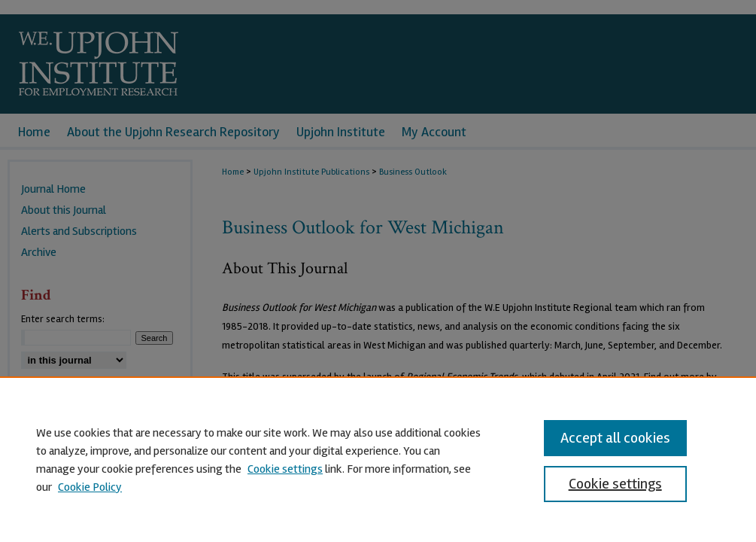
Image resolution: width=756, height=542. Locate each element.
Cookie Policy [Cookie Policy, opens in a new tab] (90, 487)
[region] (378, 459)
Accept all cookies (615, 438)
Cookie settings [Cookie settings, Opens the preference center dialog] (615, 484)
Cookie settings (285, 469)
